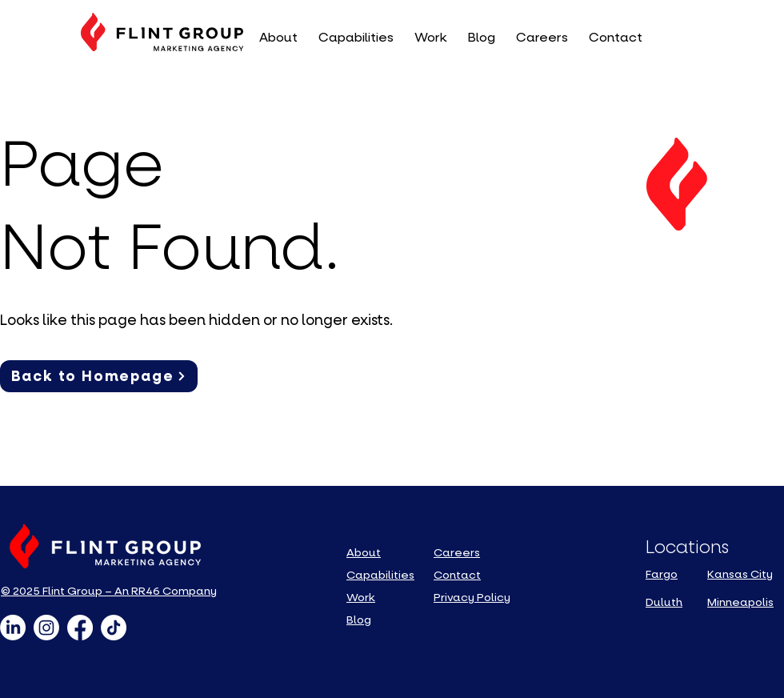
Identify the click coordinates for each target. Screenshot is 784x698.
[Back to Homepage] (99, 376)
